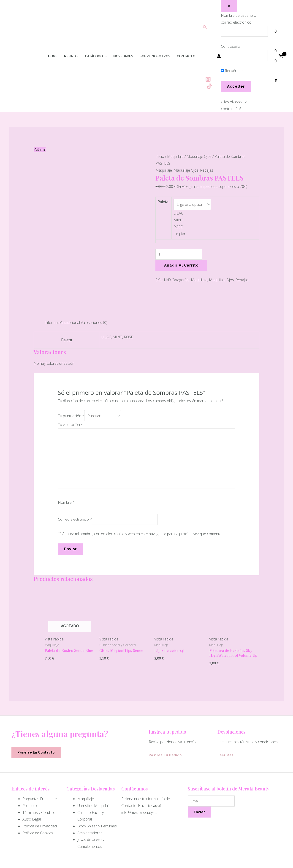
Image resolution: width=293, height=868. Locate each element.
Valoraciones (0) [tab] (94, 285)
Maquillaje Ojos (199, 156)
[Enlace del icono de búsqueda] (205, 27)
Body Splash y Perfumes (97, 788)
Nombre (66, 464)
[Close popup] (229, 6)
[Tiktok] (209, 86)
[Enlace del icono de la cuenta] (219, 56)
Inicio (160, 156)
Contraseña (231, 46)
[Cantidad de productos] (179, 253)
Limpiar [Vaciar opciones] (179, 233)
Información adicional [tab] (62, 285)
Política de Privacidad (40, 788)
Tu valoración (70, 387)
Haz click (145, 767)
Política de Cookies (38, 795)
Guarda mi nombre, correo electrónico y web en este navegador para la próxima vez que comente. (142, 495)
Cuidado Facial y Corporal (91, 778)
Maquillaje (175, 156)
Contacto (186, 56)
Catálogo (96, 56)
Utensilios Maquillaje (94, 767)
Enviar (199, 774)
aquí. (157, 767)
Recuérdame (233, 71)
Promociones (33, 767)
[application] (105, 56)
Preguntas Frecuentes (41, 760)
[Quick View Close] (1, 864)
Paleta (163, 202)
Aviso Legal (32, 781)
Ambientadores (90, 795)
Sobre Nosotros (155, 56)
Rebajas (71, 56)
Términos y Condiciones (42, 774)
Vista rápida (54, 601)
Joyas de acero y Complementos (91, 805)
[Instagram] (208, 79)
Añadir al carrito (181, 264)
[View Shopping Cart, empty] (279, 56)
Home (53, 56)
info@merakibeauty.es (139, 774)
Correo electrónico (75, 481)
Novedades (123, 56)
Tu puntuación (71, 378)
